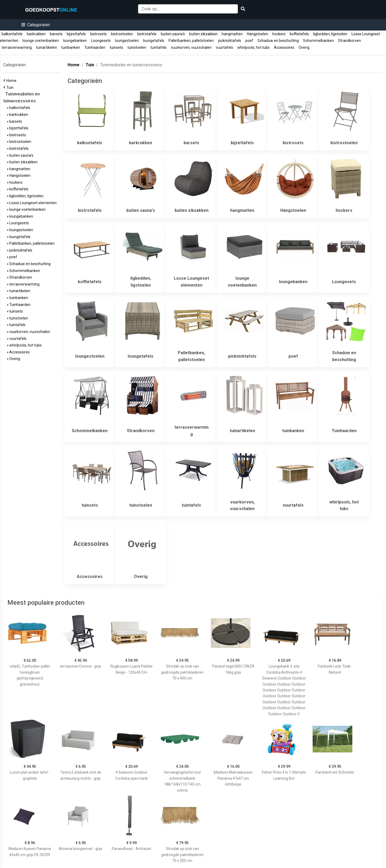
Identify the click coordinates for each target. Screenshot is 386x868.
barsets (56, 34)
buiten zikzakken (203, 34)
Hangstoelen (258, 34)
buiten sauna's (173, 34)
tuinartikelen (46, 47)
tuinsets (116, 47)
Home (12, 81)
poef (249, 41)
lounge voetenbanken (41, 41)
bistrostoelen (122, 34)
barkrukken (36, 34)
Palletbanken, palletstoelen (191, 41)
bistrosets (98, 34)
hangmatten (232, 34)
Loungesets (101, 41)
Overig (304, 47)
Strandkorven (349, 41)
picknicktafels (230, 41)
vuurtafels (225, 47)
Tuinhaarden (95, 47)
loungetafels (154, 41)
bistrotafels (147, 34)
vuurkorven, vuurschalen (191, 47)
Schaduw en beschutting (278, 41)
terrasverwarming (17, 47)
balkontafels (12, 34)
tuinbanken (71, 47)
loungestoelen (127, 41)
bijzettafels (76, 34)
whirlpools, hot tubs (254, 47)
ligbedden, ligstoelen (330, 34)
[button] (36, 25)
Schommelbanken (318, 41)
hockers (279, 34)
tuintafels (159, 47)
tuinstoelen (137, 47)
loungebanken (75, 41)
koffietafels (299, 34)
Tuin (11, 87)
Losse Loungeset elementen (32, 203)
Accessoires (284, 47)
